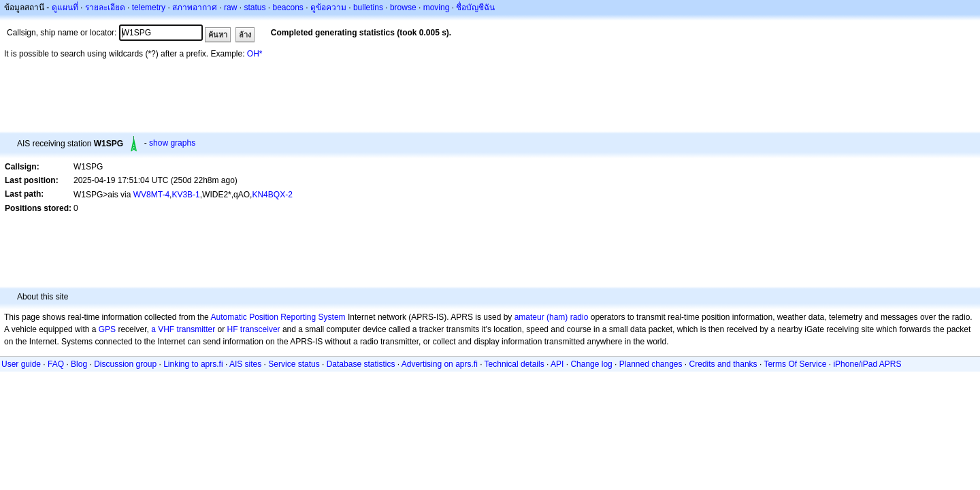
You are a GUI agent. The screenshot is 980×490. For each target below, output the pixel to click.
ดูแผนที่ (65, 7)
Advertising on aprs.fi (440, 364)
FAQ (56, 364)
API (557, 364)
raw (230, 7)
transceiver (260, 329)
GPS (107, 329)
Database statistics (361, 364)
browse (403, 7)
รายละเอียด (105, 7)
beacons (288, 7)
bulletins (368, 7)
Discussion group (125, 364)
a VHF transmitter (183, 329)
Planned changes (651, 364)
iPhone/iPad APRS (867, 364)
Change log (591, 364)
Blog (79, 364)
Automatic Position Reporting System (278, 317)
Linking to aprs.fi (193, 364)
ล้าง (245, 35)
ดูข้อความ (328, 7)
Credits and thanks (723, 364)
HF (233, 329)
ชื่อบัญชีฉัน (475, 7)
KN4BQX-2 (272, 195)
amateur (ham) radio (552, 317)
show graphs (172, 143)
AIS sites (245, 364)
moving (437, 7)
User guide (21, 364)
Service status (294, 364)
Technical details (514, 364)
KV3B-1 (185, 195)
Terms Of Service (795, 364)
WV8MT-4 (151, 195)
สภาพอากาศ (195, 7)
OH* (255, 54)
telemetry (149, 7)
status (255, 7)
